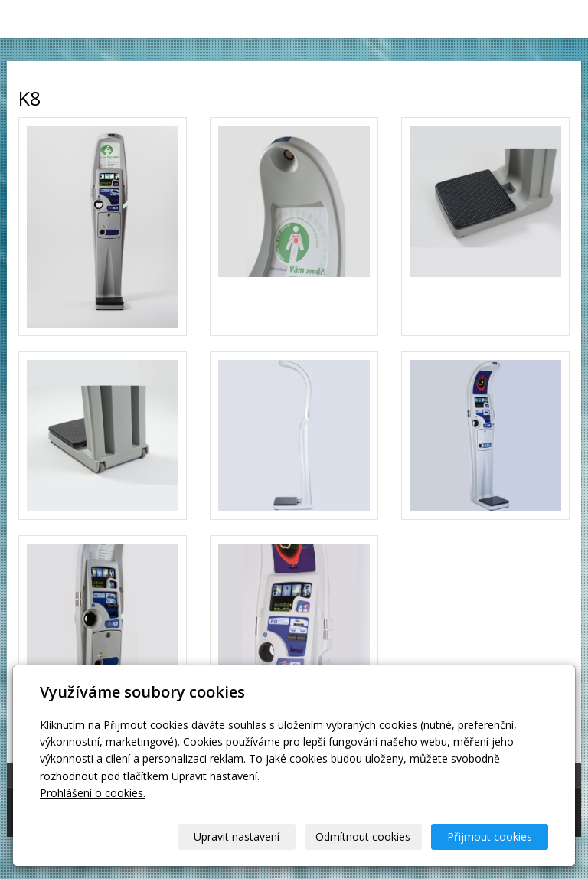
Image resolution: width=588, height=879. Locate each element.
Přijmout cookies (490, 837)
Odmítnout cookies (363, 837)
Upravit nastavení (237, 837)
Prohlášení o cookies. (93, 793)
